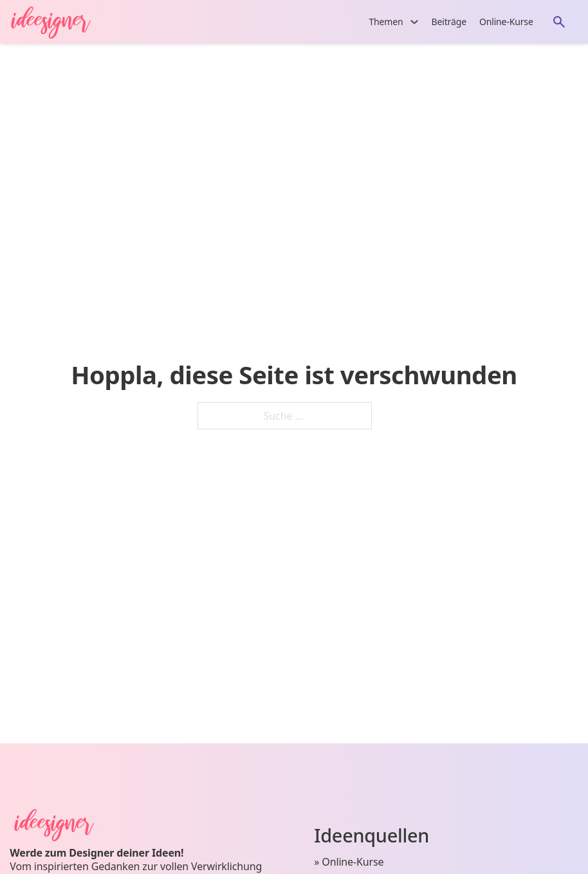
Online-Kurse (506, 22)
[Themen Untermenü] (414, 22)
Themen (386, 22)
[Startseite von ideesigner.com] (57, 22)
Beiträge (449, 22)
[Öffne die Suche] (559, 22)
